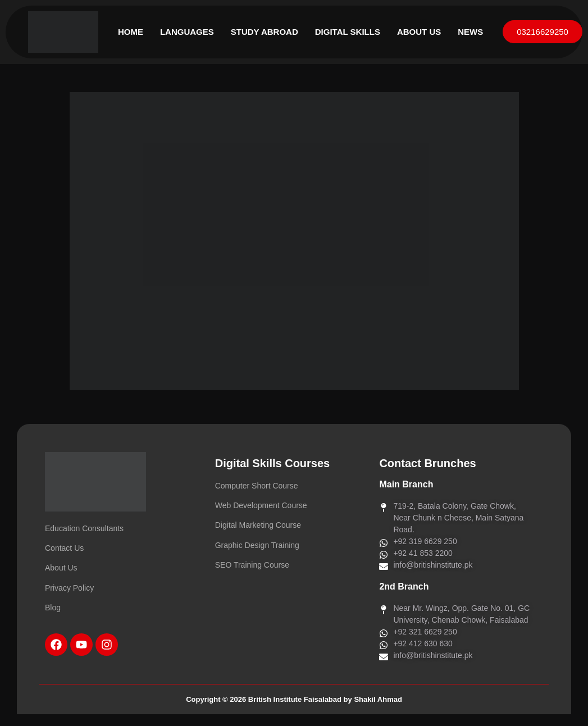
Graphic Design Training (257, 545)
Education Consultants (84, 528)
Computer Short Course (257, 486)
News (470, 32)
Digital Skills (348, 32)
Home (131, 32)
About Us (419, 32)
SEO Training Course (252, 565)
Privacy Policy (69, 588)
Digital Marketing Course (258, 525)
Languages (187, 32)
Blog (53, 608)
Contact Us (64, 548)
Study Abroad (265, 32)
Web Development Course (261, 505)
